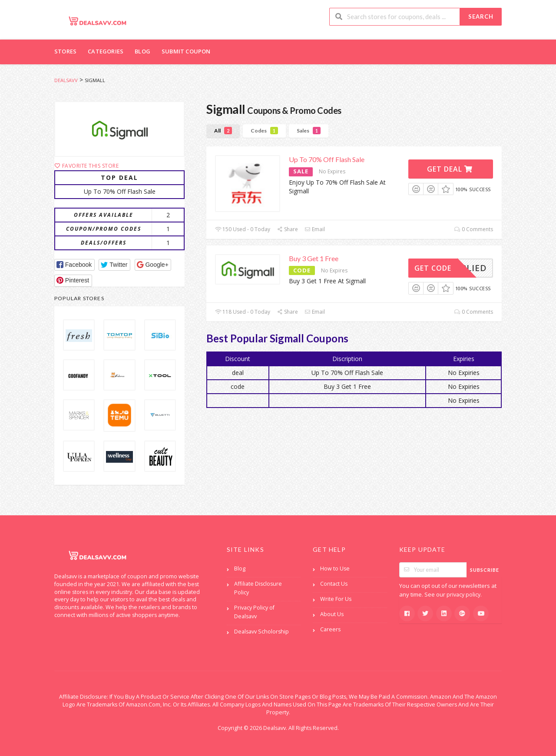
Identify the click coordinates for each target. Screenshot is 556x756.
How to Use (335, 569)
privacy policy (463, 595)
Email (315, 229)
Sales (309, 131)
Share (287, 229)
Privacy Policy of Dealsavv (254, 612)
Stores (65, 51)
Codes (264, 131)
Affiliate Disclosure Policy (258, 588)
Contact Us (334, 584)
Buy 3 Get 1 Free (314, 258)
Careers (330, 629)
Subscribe (485, 570)
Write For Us (336, 599)
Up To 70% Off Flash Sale (327, 159)
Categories (106, 51)
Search (481, 17)
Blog (142, 51)
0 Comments (474, 229)
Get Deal (450, 169)
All (223, 131)
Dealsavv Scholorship (261, 632)
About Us (332, 614)
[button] (74, 265)
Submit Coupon (186, 51)
